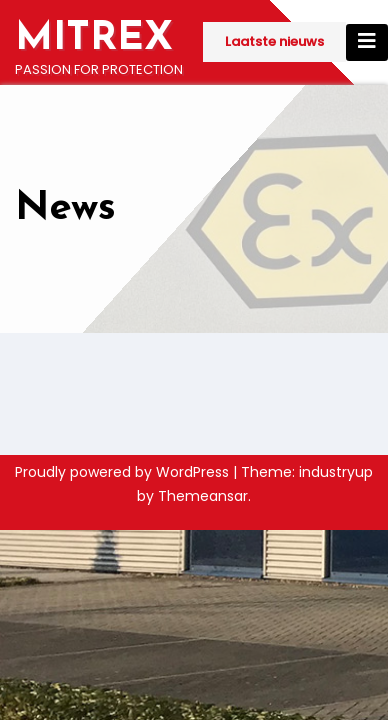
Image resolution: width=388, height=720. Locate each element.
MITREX (94, 39)
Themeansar (203, 496)
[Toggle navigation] (367, 42)
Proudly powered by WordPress (124, 472)
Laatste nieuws (274, 41)
